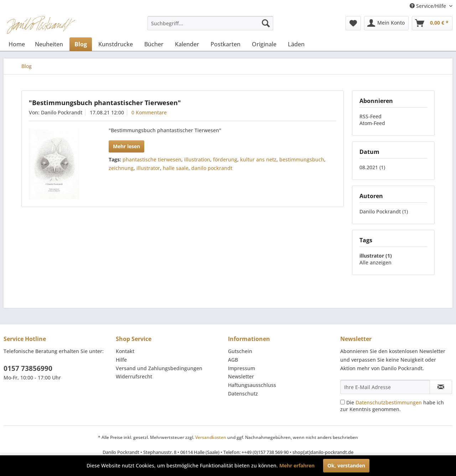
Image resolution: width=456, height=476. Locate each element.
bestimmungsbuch (302, 159)
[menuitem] (210, 23)
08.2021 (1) (372, 167)
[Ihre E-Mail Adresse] (385, 387)
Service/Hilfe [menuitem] (429, 6)
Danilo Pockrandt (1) (384, 211)
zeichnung (121, 168)
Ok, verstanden (346, 465)
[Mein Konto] (386, 23)
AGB (233, 360)
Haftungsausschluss (252, 385)
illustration (197, 159)
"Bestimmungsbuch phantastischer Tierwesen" (105, 103)
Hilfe (121, 360)
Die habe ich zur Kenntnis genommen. (392, 406)
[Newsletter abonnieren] (441, 387)
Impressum (242, 368)
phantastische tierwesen (152, 159)
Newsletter (241, 376)
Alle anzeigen (375, 262)
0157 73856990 (28, 368)
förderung (225, 159)
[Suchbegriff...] (210, 23)
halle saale (176, 168)
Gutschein (240, 351)
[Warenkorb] (432, 23)
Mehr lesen (126, 146)
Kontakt (125, 351)
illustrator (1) (376, 256)
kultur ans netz (258, 159)
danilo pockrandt (212, 168)
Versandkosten (211, 437)
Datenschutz (243, 394)
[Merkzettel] (353, 23)
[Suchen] (266, 23)
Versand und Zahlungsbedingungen (159, 368)
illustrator (148, 168)
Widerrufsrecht (134, 376)
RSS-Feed (370, 116)
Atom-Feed (372, 123)
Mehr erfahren (297, 465)
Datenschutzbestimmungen (389, 402)
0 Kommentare (149, 112)
